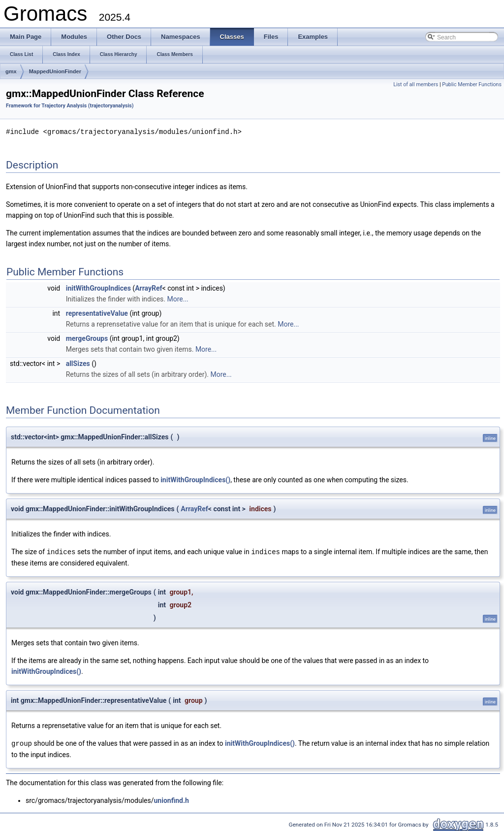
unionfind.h (172, 799)
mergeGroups (87, 338)
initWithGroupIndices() (195, 479)
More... (177, 299)
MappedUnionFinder (55, 71)
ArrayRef (148, 288)
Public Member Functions (472, 84)
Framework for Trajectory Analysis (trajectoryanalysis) (70, 106)
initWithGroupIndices (98, 288)
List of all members (416, 84)
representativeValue (97, 313)
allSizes (78, 363)
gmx (11, 71)
